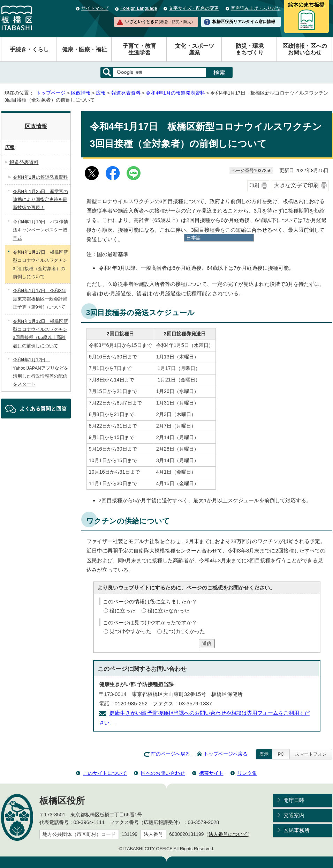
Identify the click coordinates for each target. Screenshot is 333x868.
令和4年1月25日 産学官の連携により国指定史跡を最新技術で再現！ (41, 200)
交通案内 (294, 815)
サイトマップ (95, 8)
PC (281, 754)
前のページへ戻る (171, 754)
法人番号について (228, 834)
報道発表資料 (126, 93)
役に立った (123, 611)
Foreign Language (139, 8)
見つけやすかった (130, 631)
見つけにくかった (184, 631)
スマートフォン (311, 754)
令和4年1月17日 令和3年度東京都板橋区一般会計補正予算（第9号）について (40, 299)
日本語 (194, 238)
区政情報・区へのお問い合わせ (305, 49)
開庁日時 (294, 800)
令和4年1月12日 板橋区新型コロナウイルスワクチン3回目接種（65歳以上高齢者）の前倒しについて (41, 333)
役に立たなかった (168, 611)
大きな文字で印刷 (296, 185)
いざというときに (160, 22)
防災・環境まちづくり (250, 49)
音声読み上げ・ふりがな (256, 8)
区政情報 (81, 93)
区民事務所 (297, 830)
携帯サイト (211, 773)
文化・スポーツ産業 (195, 49)
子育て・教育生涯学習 (139, 49)
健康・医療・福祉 (84, 49)
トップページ (51, 93)
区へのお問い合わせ (163, 773)
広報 (101, 93)
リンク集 (247, 773)
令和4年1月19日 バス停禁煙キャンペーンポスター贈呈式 (41, 230)
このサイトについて (105, 773)
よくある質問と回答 (43, 409)
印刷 (254, 186)
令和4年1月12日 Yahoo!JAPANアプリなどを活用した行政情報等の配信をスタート (41, 372)
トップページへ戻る (226, 754)
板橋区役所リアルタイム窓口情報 (244, 22)
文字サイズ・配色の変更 (194, 8)
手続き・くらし (29, 49)
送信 (207, 643)
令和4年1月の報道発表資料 (175, 93)
